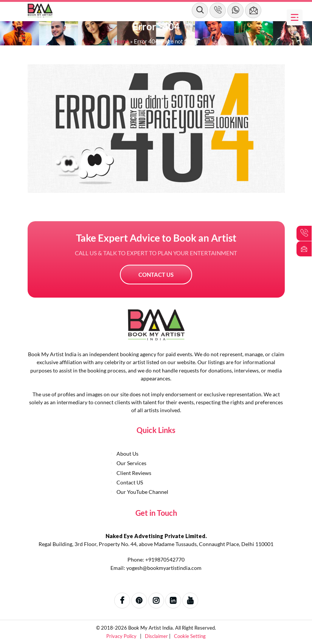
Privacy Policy (122, 636)
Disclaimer (157, 636)
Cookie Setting (190, 636)
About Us (127, 454)
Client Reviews (134, 473)
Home (122, 41)
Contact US (156, 275)
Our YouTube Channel (142, 492)
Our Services (131, 463)
